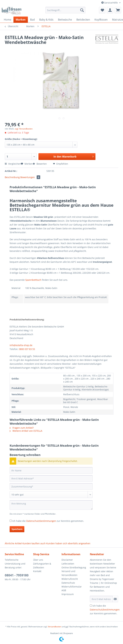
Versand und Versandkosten (69, 573)
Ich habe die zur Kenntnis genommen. (48, 521)
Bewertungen (30, 177)
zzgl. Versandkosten (24, 129)
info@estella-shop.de (21, 345)
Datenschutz (68, 583)
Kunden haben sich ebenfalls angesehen (68, 543)
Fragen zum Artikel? (22, 428)
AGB (64, 590)
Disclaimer (67, 560)
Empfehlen (61, 164)
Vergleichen (13, 164)
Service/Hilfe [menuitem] (110, 3)
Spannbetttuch (33, 280)
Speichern (17, 529)
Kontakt (37, 571)
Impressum (68, 594)
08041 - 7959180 (17, 575)
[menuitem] (66, 12)
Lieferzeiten (68, 564)
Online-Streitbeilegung (74, 567)
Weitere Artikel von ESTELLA (26, 431)
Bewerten (40, 164)
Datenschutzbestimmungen (41, 521)
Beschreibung (12, 177)
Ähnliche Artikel (13, 543)
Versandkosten (55, 627)
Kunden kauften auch (34, 543)
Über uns (38, 560)
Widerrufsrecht (70, 579)
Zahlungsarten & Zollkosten (42, 566)
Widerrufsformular (72, 587)
